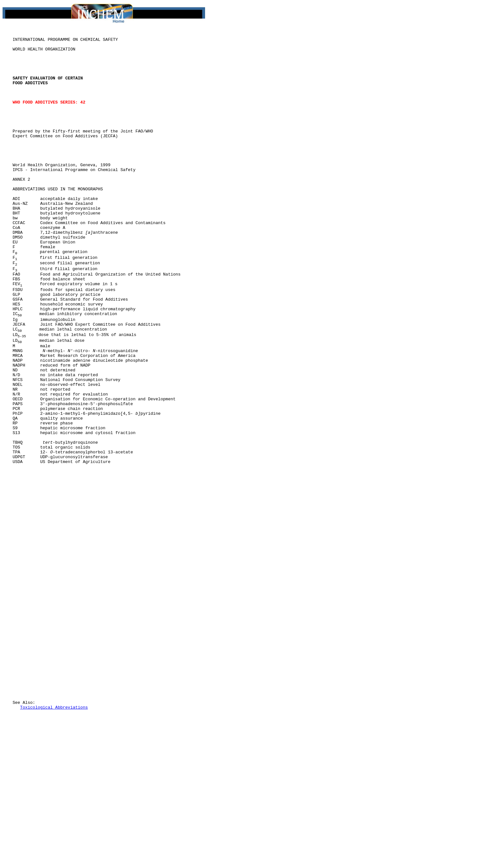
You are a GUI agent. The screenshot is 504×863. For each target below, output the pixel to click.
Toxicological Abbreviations (54, 823)
